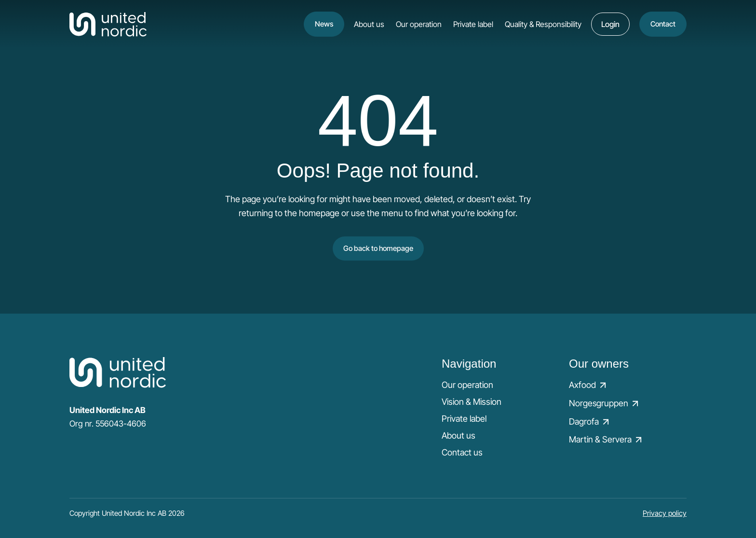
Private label (473, 24)
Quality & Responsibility (543, 24)
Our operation (419, 24)
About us (369, 24)
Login (610, 24)
